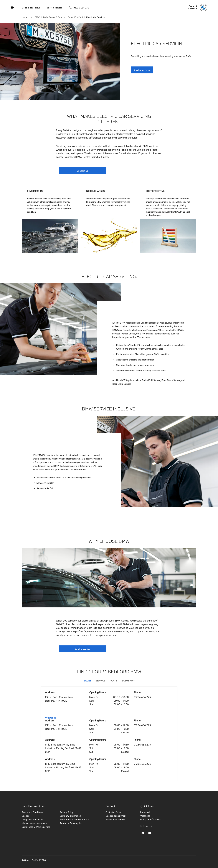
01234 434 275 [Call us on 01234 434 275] (81, 8)
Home (25, 17)
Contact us (83, 171)
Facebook (143, 833)
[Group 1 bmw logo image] (197, 8)
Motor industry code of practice (74, 819)
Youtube (150, 833)
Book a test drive (31, 8)
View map (51, 718)
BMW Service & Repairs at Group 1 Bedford (63, 17)
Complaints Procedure (32, 819)
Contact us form (113, 812)
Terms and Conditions (32, 812)
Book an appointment (116, 816)
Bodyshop (128, 681)
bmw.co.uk (145, 812)
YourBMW (35, 17)
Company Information (70, 816)
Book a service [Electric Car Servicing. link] (142, 70)
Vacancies (145, 816)
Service (100, 681)
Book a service (54, 8)
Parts (113, 681)
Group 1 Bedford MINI (151, 819)
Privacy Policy (67, 812)
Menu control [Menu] (12, 8)
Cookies (26, 816)
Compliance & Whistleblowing (36, 827)
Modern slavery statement (34, 823)
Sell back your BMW (115, 819)
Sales (87, 681)
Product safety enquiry (71, 823)
